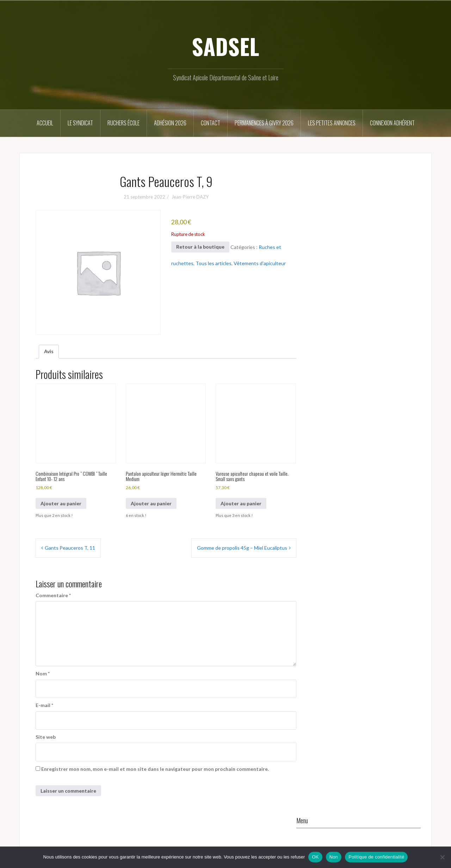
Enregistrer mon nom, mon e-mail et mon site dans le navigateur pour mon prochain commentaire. (155, 769)
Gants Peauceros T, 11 (70, 548)
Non (334, 857)
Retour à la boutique (200, 247)
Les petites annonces (332, 123)
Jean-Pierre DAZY (190, 197)
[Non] (442, 857)
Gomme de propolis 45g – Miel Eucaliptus (242, 548)
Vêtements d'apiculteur (260, 263)
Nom (43, 673)
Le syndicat (80, 123)
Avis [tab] (49, 351)
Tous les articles (214, 263)
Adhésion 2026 (170, 123)
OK (315, 857)
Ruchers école (123, 123)
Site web (46, 737)
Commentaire (53, 595)
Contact (211, 123)
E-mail (44, 705)
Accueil (45, 123)
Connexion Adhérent (392, 123)
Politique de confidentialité (376, 857)
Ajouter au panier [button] (61, 503)
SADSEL (225, 46)
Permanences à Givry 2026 (264, 123)
